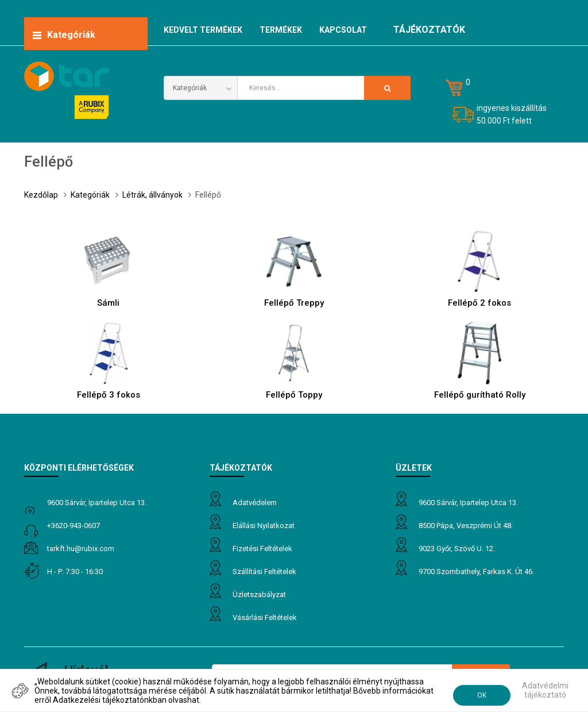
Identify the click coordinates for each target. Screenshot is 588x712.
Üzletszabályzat (259, 594)
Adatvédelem (255, 503)
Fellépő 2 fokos (479, 303)
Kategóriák (90, 195)
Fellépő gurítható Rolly (480, 395)
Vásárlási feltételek (265, 617)
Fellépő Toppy (294, 395)
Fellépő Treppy (294, 303)
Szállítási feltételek (264, 571)
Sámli (108, 303)
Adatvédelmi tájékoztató (545, 690)
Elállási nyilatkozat (264, 526)
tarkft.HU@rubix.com (81, 549)
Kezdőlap (41, 195)
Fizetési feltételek (262, 549)
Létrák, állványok (152, 195)
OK (482, 695)
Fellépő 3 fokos (109, 395)
